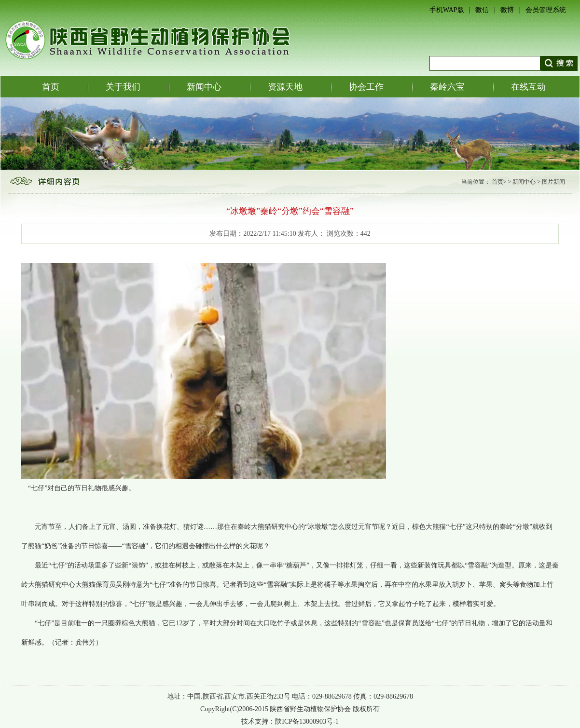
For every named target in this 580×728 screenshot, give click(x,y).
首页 (51, 87)
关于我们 (123, 87)
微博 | (513, 10)
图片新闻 (553, 182)
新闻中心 (204, 87)
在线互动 (528, 87)
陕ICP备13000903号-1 (307, 721)
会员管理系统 (546, 10)
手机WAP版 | (452, 10)
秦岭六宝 (447, 87)
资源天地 (285, 87)
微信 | (488, 10)
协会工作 (366, 87)
